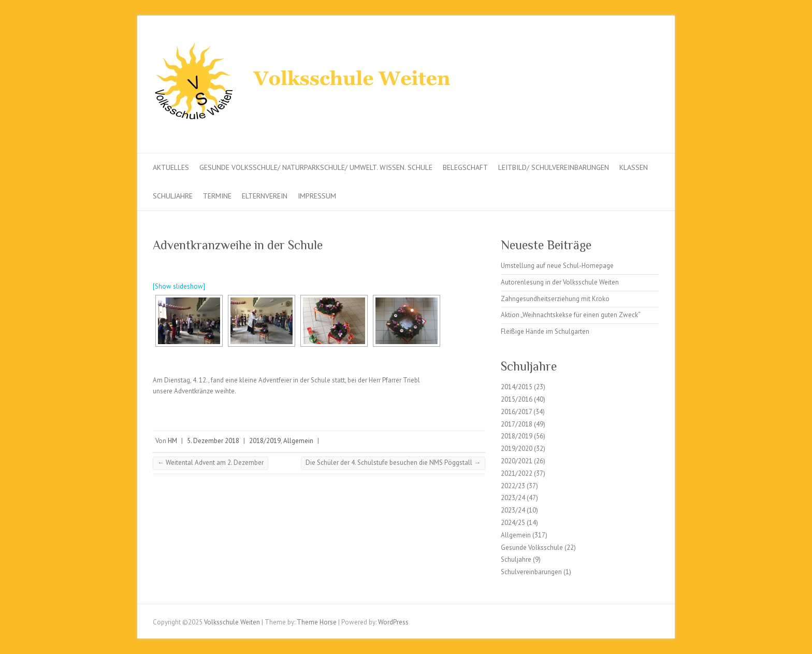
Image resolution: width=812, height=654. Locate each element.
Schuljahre (173, 196)
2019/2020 (517, 449)
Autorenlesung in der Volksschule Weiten (560, 282)
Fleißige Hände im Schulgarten (545, 331)
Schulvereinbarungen (531, 572)
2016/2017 (516, 412)
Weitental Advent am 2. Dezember (211, 463)
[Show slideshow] (179, 286)
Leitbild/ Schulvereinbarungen (554, 167)
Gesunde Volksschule (532, 548)
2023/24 (513, 498)
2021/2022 (517, 473)
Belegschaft (465, 167)
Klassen (634, 167)
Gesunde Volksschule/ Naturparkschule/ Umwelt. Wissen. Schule (316, 167)
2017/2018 (517, 424)
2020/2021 (517, 461)
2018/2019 (265, 441)
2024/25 (513, 523)
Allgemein (298, 441)
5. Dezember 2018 (213, 441)
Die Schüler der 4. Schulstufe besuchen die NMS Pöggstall (393, 463)
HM (172, 441)
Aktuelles (171, 167)
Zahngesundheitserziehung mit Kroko (555, 299)
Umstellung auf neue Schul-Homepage (557, 266)
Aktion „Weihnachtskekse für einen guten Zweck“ (571, 315)
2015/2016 (517, 399)
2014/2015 (517, 387)
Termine (217, 196)
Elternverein (265, 196)
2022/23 (513, 486)
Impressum (317, 196)
